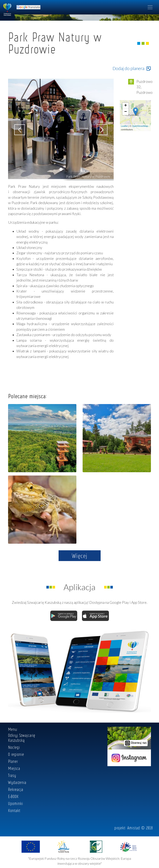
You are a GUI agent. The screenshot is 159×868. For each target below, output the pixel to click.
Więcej (80, 556)
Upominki (16, 803)
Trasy (12, 775)
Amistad (134, 828)
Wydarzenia (17, 782)
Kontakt (14, 810)
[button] (61, 169)
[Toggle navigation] (150, 7)
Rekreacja (16, 789)
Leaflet (124, 126)
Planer (13, 761)
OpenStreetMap (140, 126)
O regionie (16, 754)
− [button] (126, 112)
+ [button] (126, 106)
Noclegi (14, 747)
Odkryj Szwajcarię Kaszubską (22, 738)
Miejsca (14, 768)
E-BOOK (13, 796)
